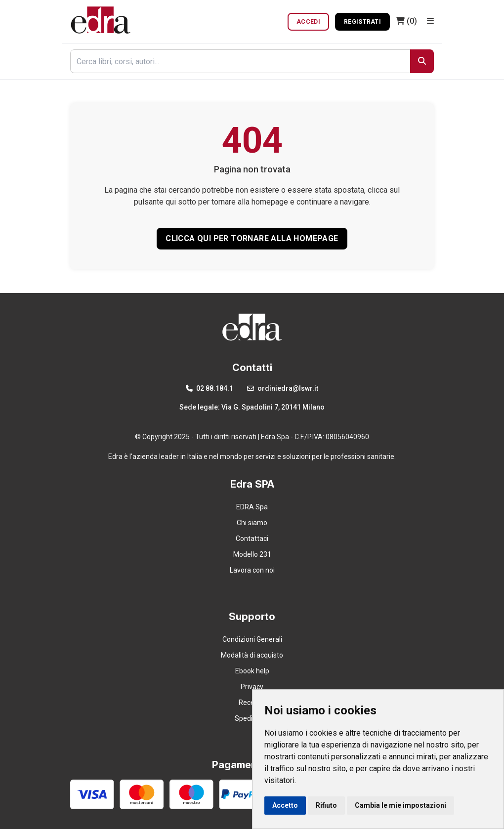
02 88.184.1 (210, 388)
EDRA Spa (252, 507)
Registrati (362, 22)
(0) (406, 21)
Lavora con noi (252, 570)
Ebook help (252, 671)
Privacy (252, 687)
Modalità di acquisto (252, 655)
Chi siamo (252, 523)
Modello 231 (252, 554)
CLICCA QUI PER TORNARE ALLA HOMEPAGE (252, 238)
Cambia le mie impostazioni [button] (400, 805)
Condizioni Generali (252, 639)
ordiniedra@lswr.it (283, 388)
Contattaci (252, 539)
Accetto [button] (285, 805)
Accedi (308, 22)
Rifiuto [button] (326, 805)
